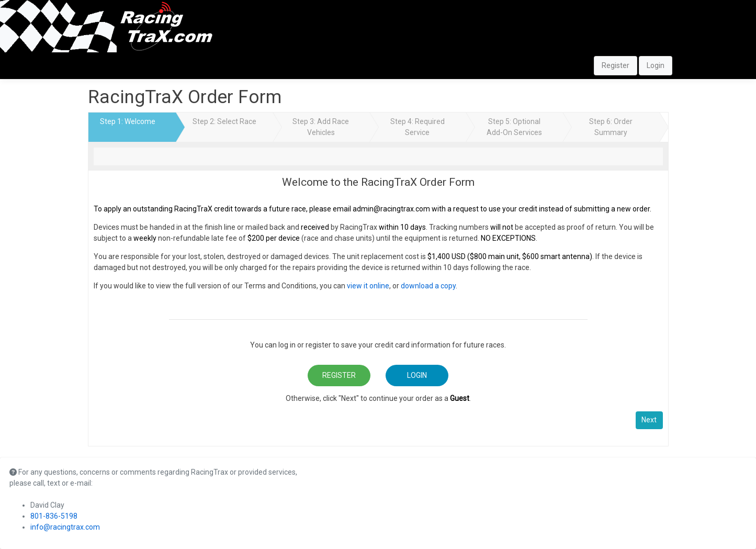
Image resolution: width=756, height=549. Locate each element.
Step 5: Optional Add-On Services (514, 127)
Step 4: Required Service (418, 127)
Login (656, 65)
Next (649, 420)
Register (616, 65)
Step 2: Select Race (224, 121)
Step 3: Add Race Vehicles (321, 127)
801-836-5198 (54, 516)
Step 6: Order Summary (611, 127)
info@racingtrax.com (65, 527)
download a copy (428, 286)
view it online (368, 286)
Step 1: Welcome (128, 121)
